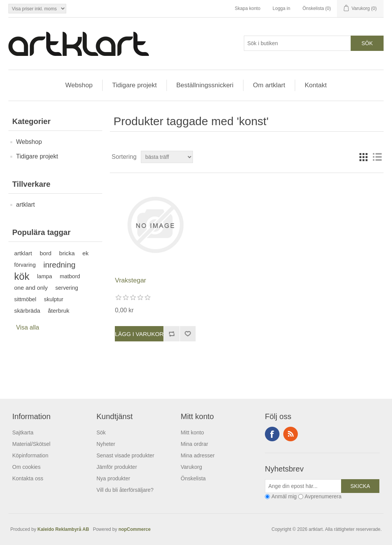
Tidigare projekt (135, 85)
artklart (25, 205)
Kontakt (316, 85)
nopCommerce (134, 529)
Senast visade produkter (125, 455)
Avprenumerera (323, 497)
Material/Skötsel (31, 444)
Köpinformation (30, 455)
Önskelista (193, 478)
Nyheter (106, 444)
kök (22, 276)
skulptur (54, 299)
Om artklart (269, 85)
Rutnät (363, 157)
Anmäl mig (284, 497)
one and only (31, 288)
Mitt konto (192, 432)
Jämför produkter (117, 467)
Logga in (281, 8)
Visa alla (28, 327)
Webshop (79, 85)
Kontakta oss (28, 478)
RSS (291, 434)
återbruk (59, 311)
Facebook (272, 434)
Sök (101, 432)
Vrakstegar (131, 280)
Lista (377, 157)
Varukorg (191, 467)
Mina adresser (198, 455)
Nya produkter (113, 478)
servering (67, 288)
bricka (67, 253)
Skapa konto (247, 8)
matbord (70, 276)
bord (46, 253)
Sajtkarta (23, 432)
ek (85, 253)
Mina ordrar (194, 444)
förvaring (25, 265)
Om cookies (26, 467)
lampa (45, 276)
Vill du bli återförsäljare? (125, 490)
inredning (59, 265)
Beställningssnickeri (205, 85)
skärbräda (27, 311)
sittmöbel (25, 299)
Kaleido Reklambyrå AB (65, 529)
